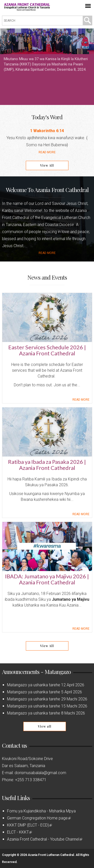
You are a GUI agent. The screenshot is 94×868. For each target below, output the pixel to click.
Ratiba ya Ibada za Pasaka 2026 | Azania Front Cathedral (47, 465)
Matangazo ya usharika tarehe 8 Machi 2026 (46, 713)
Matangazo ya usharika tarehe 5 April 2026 (44, 692)
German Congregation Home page (39, 818)
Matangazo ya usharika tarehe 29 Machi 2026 (47, 699)
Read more (47, 253)
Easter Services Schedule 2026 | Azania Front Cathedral (47, 350)
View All (47, 165)
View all (45, 726)
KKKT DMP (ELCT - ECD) (29, 825)
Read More (47, 152)
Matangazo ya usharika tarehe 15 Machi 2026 (47, 706)
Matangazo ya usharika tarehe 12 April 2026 (46, 685)
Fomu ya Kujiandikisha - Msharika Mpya (41, 811)
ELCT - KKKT (19, 832)
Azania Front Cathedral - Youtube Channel (45, 839)
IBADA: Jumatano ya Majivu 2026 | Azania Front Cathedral (47, 579)
